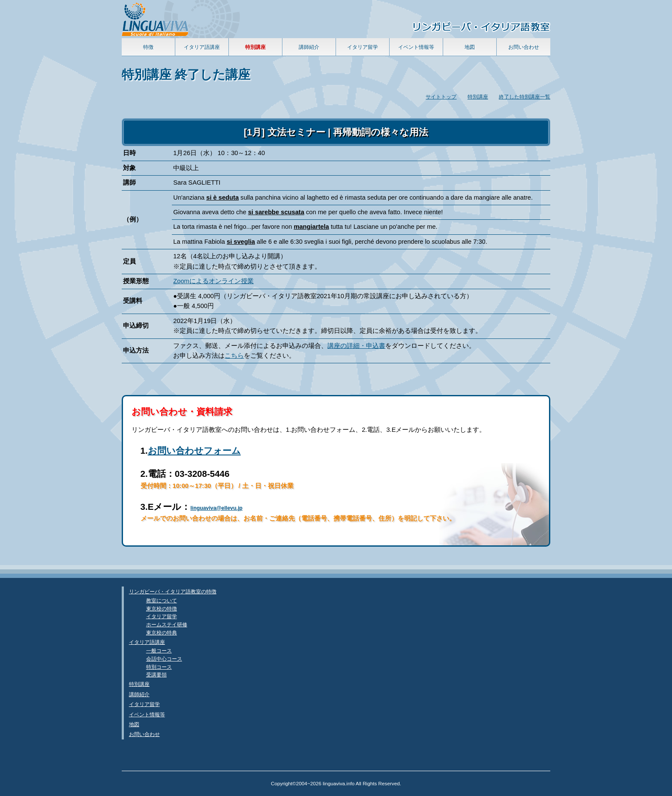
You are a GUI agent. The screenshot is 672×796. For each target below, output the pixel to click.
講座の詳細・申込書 (356, 346)
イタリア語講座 (202, 47)
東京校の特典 (162, 633)
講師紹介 (309, 47)
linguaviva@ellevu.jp (216, 508)
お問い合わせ (524, 47)
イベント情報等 (416, 47)
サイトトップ (441, 97)
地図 (470, 47)
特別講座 (478, 97)
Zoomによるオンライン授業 (213, 281)
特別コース (159, 667)
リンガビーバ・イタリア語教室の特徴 (173, 591)
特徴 (148, 47)
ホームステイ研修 (167, 624)
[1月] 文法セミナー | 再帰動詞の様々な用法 (336, 132)
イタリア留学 (363, 47)
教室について (162, 600)
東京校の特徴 (162, 609)
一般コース (159, 651)
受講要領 (156, 675)
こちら (234, 356)
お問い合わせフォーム (194, 450)
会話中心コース (164, 659)
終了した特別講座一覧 (525, 97)
